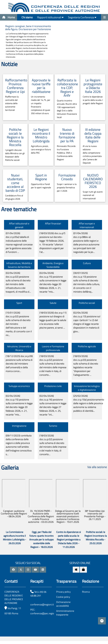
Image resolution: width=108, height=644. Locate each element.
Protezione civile (53, 386)
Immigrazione (19, 426)
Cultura (87, 263)
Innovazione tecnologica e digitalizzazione (87, 388)
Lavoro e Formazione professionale (53, 348)
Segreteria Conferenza (82, 17)
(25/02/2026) (89, 403)
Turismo (53, 426)
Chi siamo (27, 17)
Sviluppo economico (19, 386)
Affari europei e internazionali (87, 225)
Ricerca (86, 592)
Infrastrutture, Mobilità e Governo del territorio (19, 265)
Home (9, 17)
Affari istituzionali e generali (19, 225)
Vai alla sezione (97, 467)
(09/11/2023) (19, 445)
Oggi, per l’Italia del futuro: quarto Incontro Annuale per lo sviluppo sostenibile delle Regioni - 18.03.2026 (42, 540)
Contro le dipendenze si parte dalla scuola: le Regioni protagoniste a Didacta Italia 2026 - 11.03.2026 (69, 540)
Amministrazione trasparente (65, 613)
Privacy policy (63, 592)
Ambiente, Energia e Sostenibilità (53, 265)
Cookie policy (63, 597)
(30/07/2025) (87, 282)
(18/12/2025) (19, 364)
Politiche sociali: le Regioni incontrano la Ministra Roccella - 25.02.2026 (96, 538)
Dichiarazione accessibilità (63, 604)
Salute (53, 303)
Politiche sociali (87, 303)
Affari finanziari (53, 223)
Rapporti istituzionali (50, 17)
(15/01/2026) (19, 324)
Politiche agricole (87, 346)
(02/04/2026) (18, 282)
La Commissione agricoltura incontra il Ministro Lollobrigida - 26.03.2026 (15, 538)
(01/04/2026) (19, 243)
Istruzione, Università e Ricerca (19, 348)
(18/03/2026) (52, 243)
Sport (19, 303)
